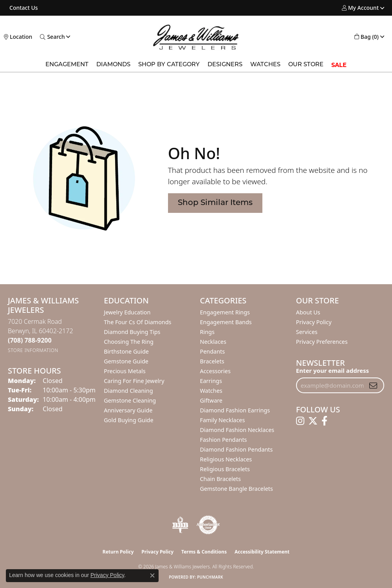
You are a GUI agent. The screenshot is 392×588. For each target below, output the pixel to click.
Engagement (67, 65)
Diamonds (113, 65)
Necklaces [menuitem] (213, 342)
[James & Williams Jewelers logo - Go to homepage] (196, 37)
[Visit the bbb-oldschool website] (180, 525)
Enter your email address (332, 370)
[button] (360, 8)
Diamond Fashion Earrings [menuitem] (235, 410)
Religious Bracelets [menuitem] (225, 469)
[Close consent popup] (152, 575)
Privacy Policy (314, 322)
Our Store (306, 65)
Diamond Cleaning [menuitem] (128, 391)
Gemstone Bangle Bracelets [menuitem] (237, 489)
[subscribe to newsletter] (373, 385)
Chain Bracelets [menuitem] (220, 479)
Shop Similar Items (215, 203)
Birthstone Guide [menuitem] (126, 351)
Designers (225, 65)
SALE (339, 65)
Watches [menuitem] (211, 391)
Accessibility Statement (262, 552)
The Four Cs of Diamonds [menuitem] (137, 322)
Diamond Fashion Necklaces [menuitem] (237, 430)
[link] (23, 8)
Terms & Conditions (204, 552)
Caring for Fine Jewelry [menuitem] (134, 381)
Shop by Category (169, 65)
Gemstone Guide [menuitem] (126, 361)
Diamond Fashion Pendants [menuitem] (237, 449)
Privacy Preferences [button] (322, 342)
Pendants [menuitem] (213, 351)
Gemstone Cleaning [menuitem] (130, 400)
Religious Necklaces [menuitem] (226, 459)
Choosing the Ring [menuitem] (129, 342)
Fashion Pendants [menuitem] (224, 440)
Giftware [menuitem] (211, 400)
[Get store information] (33, 350)
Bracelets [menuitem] (212, 361)
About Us (308, 312)
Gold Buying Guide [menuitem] (128, 420)
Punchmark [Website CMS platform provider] (210, 577)
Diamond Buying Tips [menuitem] (132, 332)
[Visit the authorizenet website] (208, 525)
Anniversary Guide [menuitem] (128, 410)
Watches (265, 65)
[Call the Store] (30, 340)
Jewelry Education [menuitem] (127, 312)
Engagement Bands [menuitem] (226, 322)
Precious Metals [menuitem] (125, 371)
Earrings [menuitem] (211, 381)
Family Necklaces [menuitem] (223, 420)
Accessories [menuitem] (215, 371)
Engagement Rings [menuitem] (225, 312)
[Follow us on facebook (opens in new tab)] (324, 421)
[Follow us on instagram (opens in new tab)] (300, 421)
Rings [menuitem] (207, 332)
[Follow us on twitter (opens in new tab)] (313, 421)
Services (307, 332)
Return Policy (118, 552)
